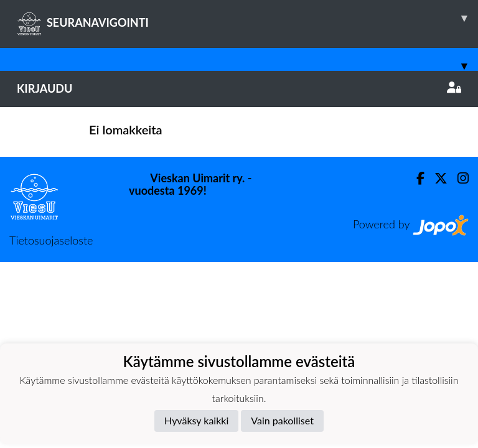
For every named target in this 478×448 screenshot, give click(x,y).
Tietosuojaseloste (51, 240)
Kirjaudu (239, 88)
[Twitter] (436, 178)
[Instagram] (458, 178)
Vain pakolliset (282, 420)
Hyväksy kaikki (196, 420)
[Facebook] (415, 178)
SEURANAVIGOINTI (247, 18)
